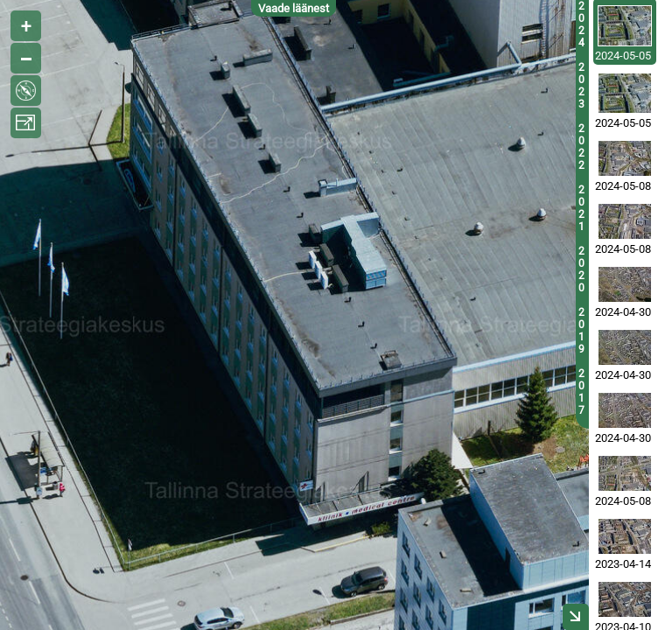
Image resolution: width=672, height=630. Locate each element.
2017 (581, 392)
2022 (581, 147)
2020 (581, 269)
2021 (581, 208)
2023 (581, 86)
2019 (581, 331)
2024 (581, 24)
